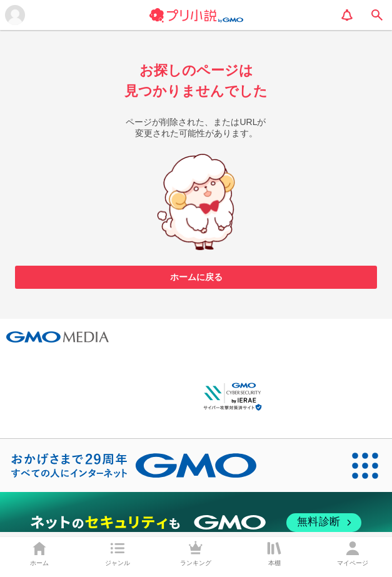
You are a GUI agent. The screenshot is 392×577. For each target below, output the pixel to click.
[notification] (347, 15)
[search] (377, 15)
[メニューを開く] (15, 15)
